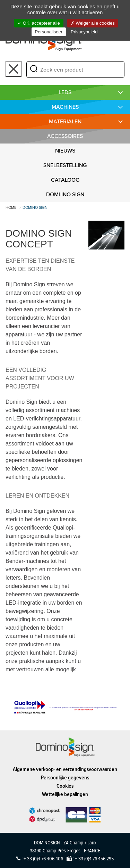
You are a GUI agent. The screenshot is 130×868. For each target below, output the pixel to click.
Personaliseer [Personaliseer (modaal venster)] (49, 32)
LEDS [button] (65, 92)
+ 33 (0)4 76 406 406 (43, 858)
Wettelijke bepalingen (65, 794)
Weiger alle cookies (93, 23)
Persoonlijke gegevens (65, 777)
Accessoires (65, 136)
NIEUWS (65, 151)
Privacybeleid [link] (84, 32)
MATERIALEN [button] (65, 121)
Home (11, 207)
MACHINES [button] (65, 107)
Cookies (65, 786)
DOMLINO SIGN (65, 194)
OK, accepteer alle (39, 23)
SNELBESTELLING (65, 165)
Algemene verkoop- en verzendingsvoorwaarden (65, 769)
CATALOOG (65, 180)
